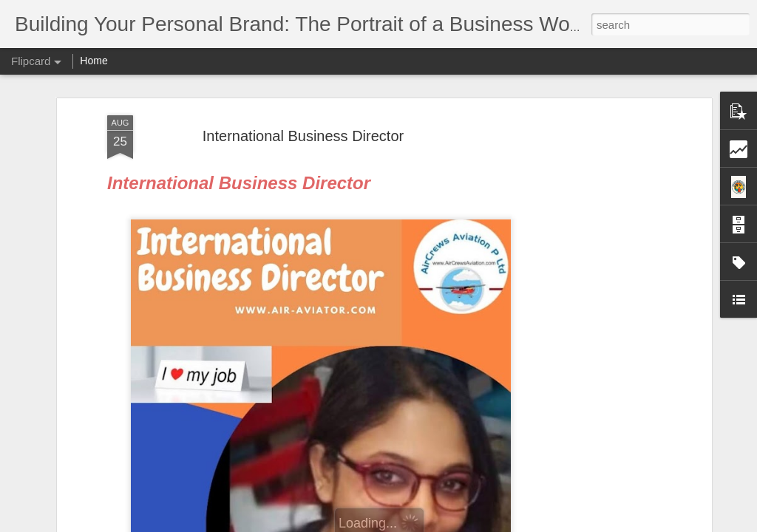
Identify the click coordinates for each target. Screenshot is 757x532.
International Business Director (303, 134)
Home (94, 61)
